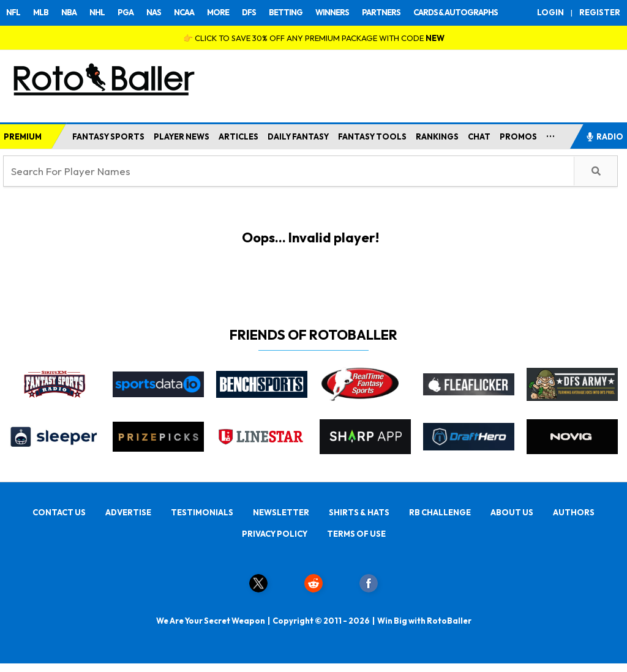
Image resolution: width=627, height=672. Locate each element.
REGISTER (600, 12)
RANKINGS (437, 136)
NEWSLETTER (281, 512)
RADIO (604, 136)
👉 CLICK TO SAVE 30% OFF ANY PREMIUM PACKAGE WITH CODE (314, 38)
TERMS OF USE (356, 534)
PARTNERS (381, 12)
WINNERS (332, 12)
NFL (13, 12)
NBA (69, 12)
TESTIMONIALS (202, 512)
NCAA (184, 12)
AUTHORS (574, 512)
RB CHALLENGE (440, 512)
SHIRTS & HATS (359, 512)
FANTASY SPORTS (108, 136)
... (551, 134)
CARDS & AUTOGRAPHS (456, 12)
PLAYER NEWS (182, 136)
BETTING (286, 12)
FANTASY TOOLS (372, 136)
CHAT (479, 136)
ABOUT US (512, 512)
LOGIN (550, 12)
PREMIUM (23, 136)
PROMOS (518, 136)
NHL (97, 12)
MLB (41, 12)
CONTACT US (59, 512)
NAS (154, 12)
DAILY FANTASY (298, 136)
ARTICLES (238, 136)
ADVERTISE (128, 512)
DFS (249, 12)
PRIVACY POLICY (275, 534)
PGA (126, 12)
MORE (218, 12)
